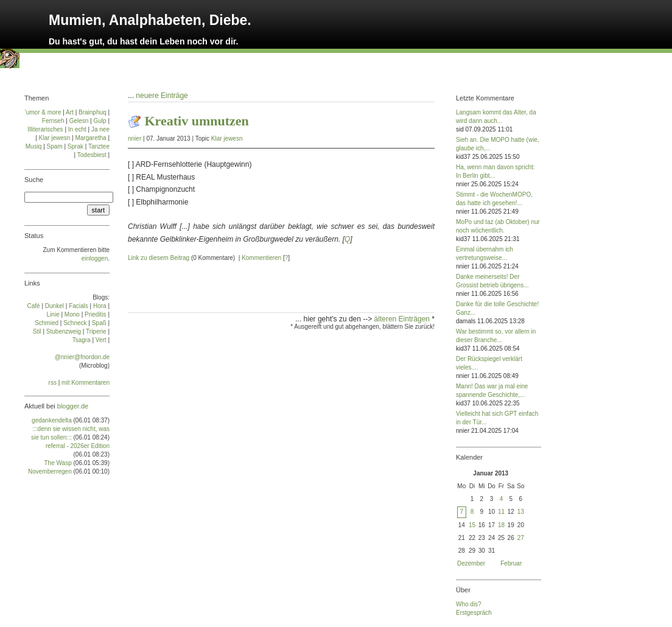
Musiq (34, 146)
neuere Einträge (162, 96)
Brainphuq (93, 112)
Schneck (75, 323)
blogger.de (73, 406)
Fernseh (53, 121)
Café (34, 306)
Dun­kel (54, 306)
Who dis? (469, 604)
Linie (53, 314)
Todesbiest (92, 155)
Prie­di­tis (96, 314)
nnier (135, 138)
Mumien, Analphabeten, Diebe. (150, 20)
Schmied (47, 323)
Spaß (99, 323)
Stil (37, 331)
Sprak (75, 146)
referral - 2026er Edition (78, 446)
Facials (79, 306)
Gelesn (79, 121)
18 (501, 525)
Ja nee (100, 129)
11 (501, 512)
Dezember (471, 563)
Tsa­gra (82, 340)
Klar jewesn (227, 138)
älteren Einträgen (403, 319)
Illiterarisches (45, 129)
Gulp (100, 121)
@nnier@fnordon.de (82, 357)
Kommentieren (261, 258)
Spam (55, 146)
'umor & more (43, 112)
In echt (77, 129)
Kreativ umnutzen (197, 121)
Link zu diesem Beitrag (159, 258)
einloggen (95, 258)
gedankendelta (52, 420)
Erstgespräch (474, 613)
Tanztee (99, 146)
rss (53, 383)
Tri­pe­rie (96, 331)
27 (521, 538)
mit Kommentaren (86, 383)
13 (521, 512)
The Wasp (58, 463)
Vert (101, 340)
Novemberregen (51, 471)
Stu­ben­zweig (64, 331)
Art (70, 112)
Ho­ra (100, 306)
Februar (511, 563)
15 (472, 525)
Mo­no (72, 314)
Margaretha (90, 138)
